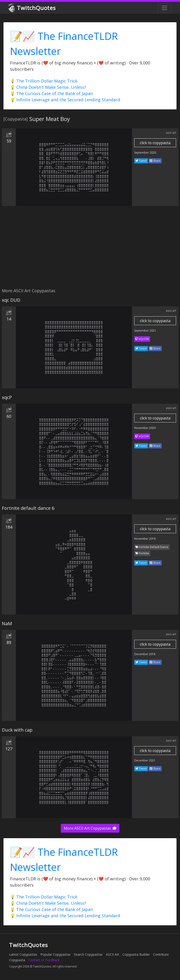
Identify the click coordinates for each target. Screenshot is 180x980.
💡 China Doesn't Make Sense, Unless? (48, 87)
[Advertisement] (89, 250)
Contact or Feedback (44, 960)
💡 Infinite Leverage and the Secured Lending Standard (65, 100)
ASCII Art (113, 954)
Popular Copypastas (56, 954)
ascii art (171, 133)
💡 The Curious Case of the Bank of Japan (51, 93)
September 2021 (145, 331)
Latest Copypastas (23, 954)
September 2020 (145, 153)
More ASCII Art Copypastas (90, 828)
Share (155, 161)
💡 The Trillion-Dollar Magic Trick (44, 81)
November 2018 (145, 539)
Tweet (141, 161)
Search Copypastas (88, 954)
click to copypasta (155, 143)
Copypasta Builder (136, 954)
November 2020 (145, 428)
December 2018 (145, 654)
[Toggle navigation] (164, 8)
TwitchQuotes (32, 8)
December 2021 (145, 760)
